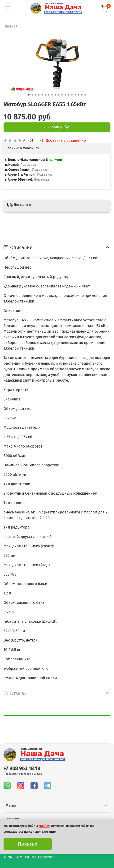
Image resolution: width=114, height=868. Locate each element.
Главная (11, 26)
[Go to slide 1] (29, 95)
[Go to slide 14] (72, 95)
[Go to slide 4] (39, 95)
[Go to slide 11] (62, 95)
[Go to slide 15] (75, 95)
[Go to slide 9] (55, 95)
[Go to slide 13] (69, 95)
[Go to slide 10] (59, 95)
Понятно (28, 844)
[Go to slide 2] (32, 95)
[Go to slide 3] (35, 95)
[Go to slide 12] (65, 95)
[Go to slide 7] (49, 95)
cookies (44, 826)
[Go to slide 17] (82, 95)
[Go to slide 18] (85, 95)
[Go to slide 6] (45, 95)
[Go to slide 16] (79, 95)
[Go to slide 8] (52, 95)
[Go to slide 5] (42, 95)
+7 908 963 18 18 (22, 769)
